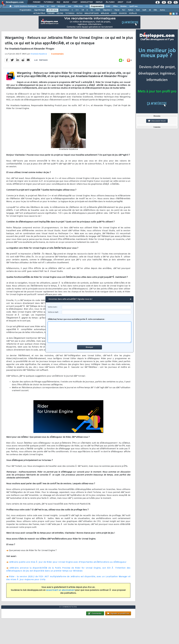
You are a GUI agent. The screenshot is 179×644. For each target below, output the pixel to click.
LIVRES (114, 13)
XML (155, 10)
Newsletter (86, 2)
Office (115, 6)
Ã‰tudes (110, 2)
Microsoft (61, 6)
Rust (138, 10)
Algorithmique (40, 10)
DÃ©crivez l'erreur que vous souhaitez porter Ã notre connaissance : (90, 330)
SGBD (108, 6)
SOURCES (123, 13)
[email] (97, 312)
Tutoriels (48, 2)
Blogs (66, 2)
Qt (150, 10)
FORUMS (51, 13)
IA (48, 6)
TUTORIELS (70, 13)
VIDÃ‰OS (133, 13)
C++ (77, 10)
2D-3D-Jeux (52, 10)
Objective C (107, 10)
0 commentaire (57, 54)
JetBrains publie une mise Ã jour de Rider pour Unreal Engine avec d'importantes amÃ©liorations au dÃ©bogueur (68, 562)
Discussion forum (157, 121)
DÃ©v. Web (78, 6)
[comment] (90, 332)
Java (69, 6)
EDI (87, 6)
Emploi (99, 2)
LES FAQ (60, 13)
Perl (124, 10)
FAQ (58, 2)
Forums (37, 2)
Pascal (117, 10)
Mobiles (123, 6)
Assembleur (64, 10)
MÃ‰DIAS (105, 13)
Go (92, 10)
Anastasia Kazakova (39, 54)
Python (131, 10)
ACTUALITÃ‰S (39, 13)
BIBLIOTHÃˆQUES (92, 13)
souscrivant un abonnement (60, 590)
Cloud (42, 6)
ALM (53, 6)
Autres (162, 10)
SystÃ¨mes (133, 6)
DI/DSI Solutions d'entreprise (26, 6)
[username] (97, 307)
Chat (75, 2)
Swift (144, 10)
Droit (120, 2)
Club (129, 2)
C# (83, 10)
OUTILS (79, 13)
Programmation (97, 6)
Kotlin (98, 10)
